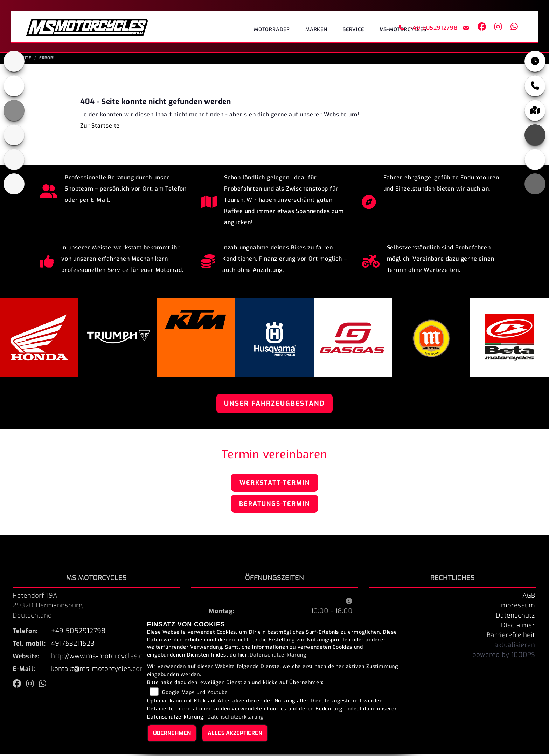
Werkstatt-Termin (275, 485)
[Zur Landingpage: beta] (14, 184)
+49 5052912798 (428, 28)
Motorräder (272, 30)
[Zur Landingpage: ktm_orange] (14, 110)
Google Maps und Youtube (195, 692)
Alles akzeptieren (235, 733)
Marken (316, 30)
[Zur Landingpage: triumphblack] (14, 61)
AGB (529, 598)
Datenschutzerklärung (278, 655)
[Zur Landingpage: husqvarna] (14, 135)
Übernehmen (172, 733)
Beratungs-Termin (274, 506)
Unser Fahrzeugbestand (274, 406)
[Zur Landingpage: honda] (14, 86)
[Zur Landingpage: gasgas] (14, 159)
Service (353, 30)
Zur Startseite (100, 128)
